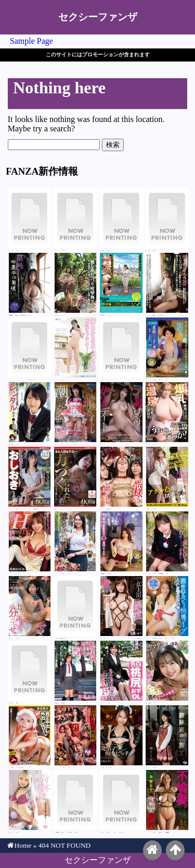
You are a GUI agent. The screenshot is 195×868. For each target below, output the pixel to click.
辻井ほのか (121, 219)
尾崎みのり (121, 284)
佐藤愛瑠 (167, 543)
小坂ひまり (121, 737)
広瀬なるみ (167, 478)
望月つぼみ (167, 672)
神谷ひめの (30, 801)
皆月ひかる (76, 349)
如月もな (167, 737)
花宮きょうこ (30, 672)
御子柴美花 (167, 607)
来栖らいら (121, 349)
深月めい (30, 219)
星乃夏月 (30, 284)
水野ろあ (76, 607)
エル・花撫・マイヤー (30, 349)
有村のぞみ (30, 543)
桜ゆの (121, 413)
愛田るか (121, 543)
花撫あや (76, 284)
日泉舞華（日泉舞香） (76, 413)
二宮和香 (167, 801)
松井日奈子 (30, 478)
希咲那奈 (30, 737)
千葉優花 (76, 801)
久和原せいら (167, 284)
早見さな (76, 672)
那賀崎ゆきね (76, 478)
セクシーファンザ (98, 17)
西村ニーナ (167, 413)
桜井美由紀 (167, 349)
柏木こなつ (121, 672)
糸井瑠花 (121, 801)
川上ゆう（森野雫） (121, 607)
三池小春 (76, 543)
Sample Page (31, 41)
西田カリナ (121, 478)
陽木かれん (30, 413)
